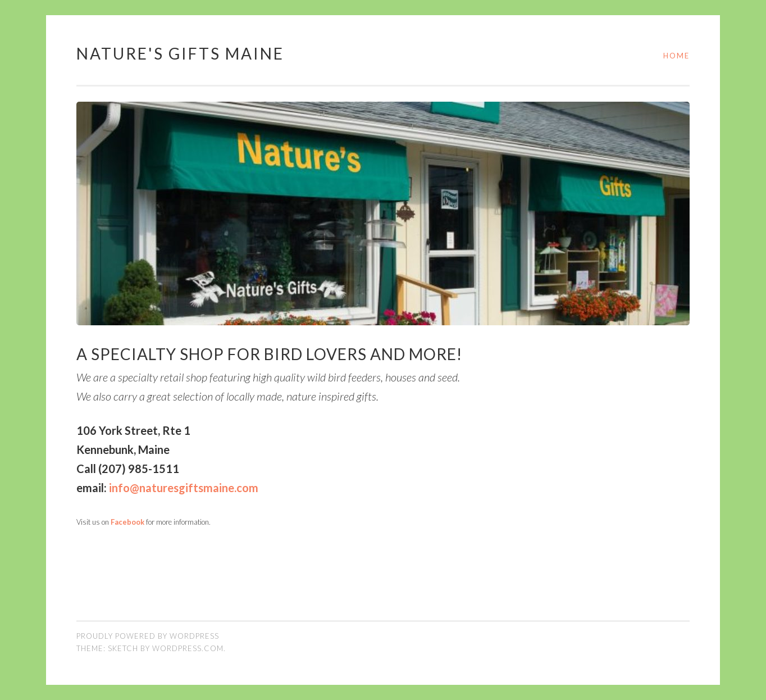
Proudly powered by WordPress (148, 636)
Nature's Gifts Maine (180, 53)
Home (676, 56)
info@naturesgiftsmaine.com (184, 488)
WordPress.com (188, 648)
